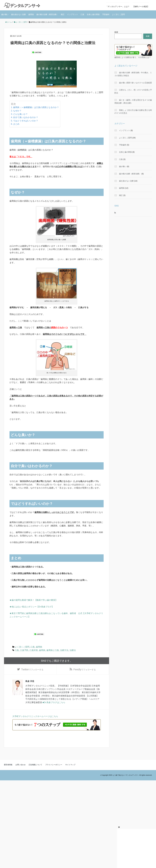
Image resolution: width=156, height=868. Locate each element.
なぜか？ (17, 111)
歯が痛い (5, 14)
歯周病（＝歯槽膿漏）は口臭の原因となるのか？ (36, 107)
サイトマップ (70, 766)
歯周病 (31, 14)
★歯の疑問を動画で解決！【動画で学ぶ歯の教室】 (33, 600)
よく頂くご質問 (118, 14)
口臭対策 (34, 650)
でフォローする (32, 670)
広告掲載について (35, 766)
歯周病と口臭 (53, 650)
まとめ (16, 124)
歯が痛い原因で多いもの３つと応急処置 (135, 83)
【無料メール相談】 (141, 7)
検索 (116, 32)
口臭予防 (24, 650)
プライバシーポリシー (54, 766)
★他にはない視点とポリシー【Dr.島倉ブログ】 (32, 607)
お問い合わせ (21, 766)
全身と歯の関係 (93, 14)
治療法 (73, 650)
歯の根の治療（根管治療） (47, 14)
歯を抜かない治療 (18, 14)
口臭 (82, 14)
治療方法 (64, 650)
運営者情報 (8, 766)
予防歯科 (106, 14)
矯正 (63, 14)
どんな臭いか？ (20, 114)
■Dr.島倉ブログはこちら (54, 704)
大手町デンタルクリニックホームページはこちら (35, 717)
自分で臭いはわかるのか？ (26, 117)
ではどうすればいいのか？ (26, 121)
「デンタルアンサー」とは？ (118, 7)
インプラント (73, 14)
